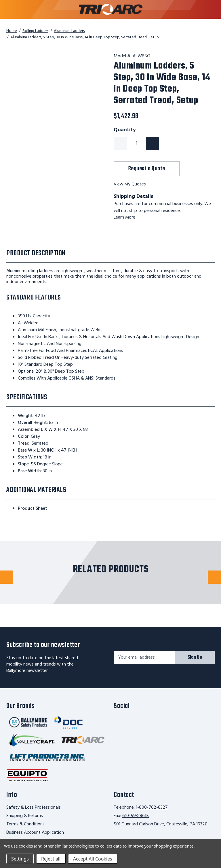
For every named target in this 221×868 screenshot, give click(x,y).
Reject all (51, 859)
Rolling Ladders (35, 31)
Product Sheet (33, 509)
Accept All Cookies (93, 859)
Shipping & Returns (25, 816)
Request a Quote (147, 169)
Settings (20, 859)
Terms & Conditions (25, 824)
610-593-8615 (136, 816)
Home (12, 31)
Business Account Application (35, 833)
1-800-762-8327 (152, 808)
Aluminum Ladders (69, 31)
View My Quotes (130, 184)
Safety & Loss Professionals (34, 808)
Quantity (125, 130)
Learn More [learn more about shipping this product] (125, 217)
